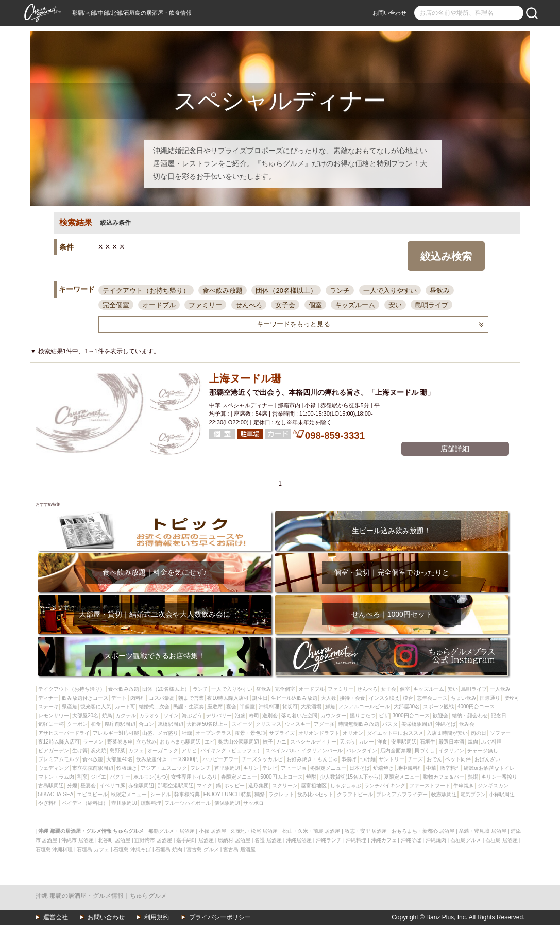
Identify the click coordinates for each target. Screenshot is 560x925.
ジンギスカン (493, 786)
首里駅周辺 (227, 768)
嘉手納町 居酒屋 (195, 840)
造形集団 (259, 786)
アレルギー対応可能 (116, 733)
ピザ (384, 715)
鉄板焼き (127, 768)
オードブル (159, 305)
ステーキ (48, 707)
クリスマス (268, 724)
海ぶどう (192, 715)
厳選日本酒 (451, 742)
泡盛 (240, 715)
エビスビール (92, 794)
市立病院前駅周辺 (93, 768)
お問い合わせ (389, 13)
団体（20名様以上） (286, 291)
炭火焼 (98, 750)
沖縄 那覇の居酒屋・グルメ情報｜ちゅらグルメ (101, 896)
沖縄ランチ (329, 840)
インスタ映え (384, 698)
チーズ (415, 759)
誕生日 (260, 698)
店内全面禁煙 (396, 750)
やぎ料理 (48, 803)
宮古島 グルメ (203, 849)
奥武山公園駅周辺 (239, 742)
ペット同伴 (458, 759)
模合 (408, 698)
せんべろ (249, 305)
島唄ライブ (431, 305)
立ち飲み (146, 742)
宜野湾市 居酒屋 (153, 840)
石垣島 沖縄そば (132, 849)
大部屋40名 (119, 759)
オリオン (353, 733)
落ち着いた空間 (299, 715)
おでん (434, 759)
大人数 (329, 698)
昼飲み (440, 291)
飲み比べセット (315, 794)
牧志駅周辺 (444, 794)
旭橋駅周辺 (171, 724)
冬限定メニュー (328, 768)
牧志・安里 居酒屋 (366, 831)
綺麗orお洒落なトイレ (489, 768)
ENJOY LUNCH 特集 (227, 794)
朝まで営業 (191, 698)
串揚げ (349, 759)
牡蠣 (187, 733)
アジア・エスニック (164, 768)
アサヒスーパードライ (64, 733)
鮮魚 (330, 707)
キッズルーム (355, 305)
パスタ (390, 724)
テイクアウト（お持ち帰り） (146, 291)
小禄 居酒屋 (213, 831)
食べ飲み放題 (223, 291)
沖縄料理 (269, 707)
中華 (431, 768)
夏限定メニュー (402, 777)
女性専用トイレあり (194, 777)
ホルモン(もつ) (151, 777)
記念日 (499, 715)
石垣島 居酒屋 (502, 840)
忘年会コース (432, 698)
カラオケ (149, 715)
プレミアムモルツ (59, 759)
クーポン (77, 724)
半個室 (247, 707)
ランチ (340, 291)
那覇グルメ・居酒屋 (172, 831)
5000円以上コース (281, 777)
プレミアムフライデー (402, 794)
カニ (281, 742)
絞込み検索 (446, 256)
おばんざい (487, 759)
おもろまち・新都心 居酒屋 (423, 831)
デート (119, 698)
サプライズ (282, 733)
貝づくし (425, 750)
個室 (315, 305)
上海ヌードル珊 (245, 378)
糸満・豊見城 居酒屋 (482, 831)
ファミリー (205, 305)
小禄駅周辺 (502, 794)
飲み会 (467, 724)
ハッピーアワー (220, 759)
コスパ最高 (162, 698)
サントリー (392, 759)
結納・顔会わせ (470, 715)
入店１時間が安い (447, 733)
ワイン (171, 715)
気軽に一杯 (51, 724)
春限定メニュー (239, 777)
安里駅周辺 (404, 742)
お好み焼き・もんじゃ (312, 759)
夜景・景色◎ (250, 733)
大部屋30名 (407, 707)
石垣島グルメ (466, 840)
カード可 (125, 707)
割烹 (82, 777)
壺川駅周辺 (124, 803)
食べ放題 (93, 759)
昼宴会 (88, 786)
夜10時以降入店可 (228, 698)
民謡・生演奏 (189, 707)
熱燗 (473, 777)
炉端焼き (383, 768)
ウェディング (54, 768)
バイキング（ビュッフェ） (231, 750)
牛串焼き (464, 786)
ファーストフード (430, 786)
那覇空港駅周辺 (176, 786)
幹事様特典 (187, 794)
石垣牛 (428, 742)
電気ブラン (473, 794)
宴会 (231, 707)
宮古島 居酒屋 (239, 849)
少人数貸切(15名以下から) (350, 777)
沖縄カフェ (384, 840)
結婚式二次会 (154, 707)
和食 (96, 724)
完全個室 (116, 305)
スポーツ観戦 (438, 707)
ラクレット (281, 794)
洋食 (382, 742)
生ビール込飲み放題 (294, 698)
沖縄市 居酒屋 (78, 840)
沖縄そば (446, 724)
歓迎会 (440, 715)
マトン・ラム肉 (56, 777)
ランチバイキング (385, 786)
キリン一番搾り (499, 777)
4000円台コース (476, 707)
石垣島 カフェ (93, 849)
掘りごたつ (363, 715)
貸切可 (290, 707)
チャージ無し (483, 750)
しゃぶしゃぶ (346, 786)
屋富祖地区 (314, 786)
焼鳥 (107, 715)
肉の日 (479, 733)
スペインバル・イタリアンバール (304, 750)
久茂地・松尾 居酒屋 (254, 831)
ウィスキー (298, 724)
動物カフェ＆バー (444, 777)
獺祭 (260, 794)
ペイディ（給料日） (85, 803)
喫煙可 (512, 698)
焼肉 (473, 742)
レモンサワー (54, 715)
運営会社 (56, 917)
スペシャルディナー (313, 742)
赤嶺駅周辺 (141, 786)
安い (395, 305)
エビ (210, 742)
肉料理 (138, 698)
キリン (251, 768)
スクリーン (285, 786)
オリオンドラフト (319, 733)
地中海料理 (410, 768)
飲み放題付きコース (85, 698)
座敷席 (215, 707)
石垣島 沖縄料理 (54, 849)
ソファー (500, 733)
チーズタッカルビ (262, 759)
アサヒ (189, 750)
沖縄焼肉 (436, 840)
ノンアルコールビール (364, 707)
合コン (146, 724)
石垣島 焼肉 (169, 849)
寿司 (254, 715)
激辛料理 (450, 768)
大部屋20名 (85, 715)
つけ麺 (368, 759)
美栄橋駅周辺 (417, 724)
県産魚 (70, 707)
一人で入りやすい (390, 291)
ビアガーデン (54, 750)
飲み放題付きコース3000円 (167, 759)
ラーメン (93, 742)
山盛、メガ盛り (160, 733)
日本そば (360, 768)
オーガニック (163, 750)
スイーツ (242, 724)
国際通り (490, 698)
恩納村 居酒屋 (234, 840)
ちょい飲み (464, 698)
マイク (205, 786)
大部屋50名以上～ (207, 724)
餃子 (268, 742)
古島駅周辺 (51, 786)
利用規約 (157, 917)
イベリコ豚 (112, 786)
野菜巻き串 (120, 742)
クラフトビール (355, 794)
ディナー (48, 698)
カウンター (333, 715)
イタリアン (451, 750)
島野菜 (117, 750)
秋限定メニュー (129, 794)
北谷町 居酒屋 (114, 840)
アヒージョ (294, 768)
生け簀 (80, 750)
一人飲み (500, 689)
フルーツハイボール (188, 803)
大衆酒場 (311, 707)
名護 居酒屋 (268, 840)
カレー (366, 742)
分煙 (72, 786)
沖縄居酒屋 (299, 840)
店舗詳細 (455, 449)
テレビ (270, 768)
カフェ (136, 750)
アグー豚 (324, 724)
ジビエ (98, 777)
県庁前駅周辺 (120, 724)
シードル (161, 794)
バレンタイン (362, 750)
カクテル (126, 715)
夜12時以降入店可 (59, 742)
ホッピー (234, 786)
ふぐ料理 (491, 742)
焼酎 (311, 777)
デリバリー (219, 715)
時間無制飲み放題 (359, 724)
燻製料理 (151, 803)
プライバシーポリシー (220, 917)
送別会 (270, 715)
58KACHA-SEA (56, 794)
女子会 (285, 305)
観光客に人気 (96, 707)
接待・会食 (352, 698)
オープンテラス (213, 733)
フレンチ (200, 768)
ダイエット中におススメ (395, 733)
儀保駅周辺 (227, 803)
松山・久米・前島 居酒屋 (311, 831)
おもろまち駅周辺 (180, 742)
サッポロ (253, 803)
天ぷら (347, 742)
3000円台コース (411, 715)
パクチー (120, 777)
